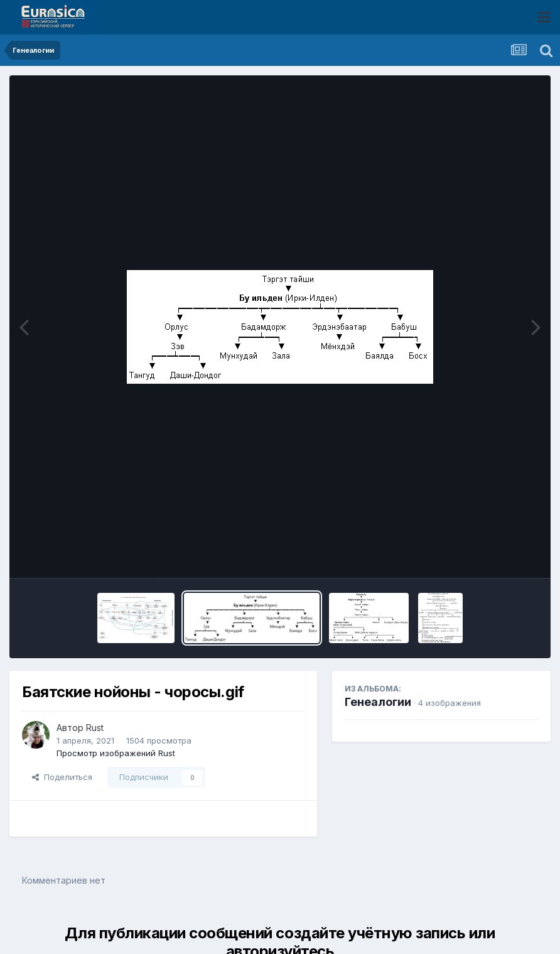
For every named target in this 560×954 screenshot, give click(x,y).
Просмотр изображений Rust (116, 753)
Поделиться (62, 777)
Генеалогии (378, 702)
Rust (95, 728)
